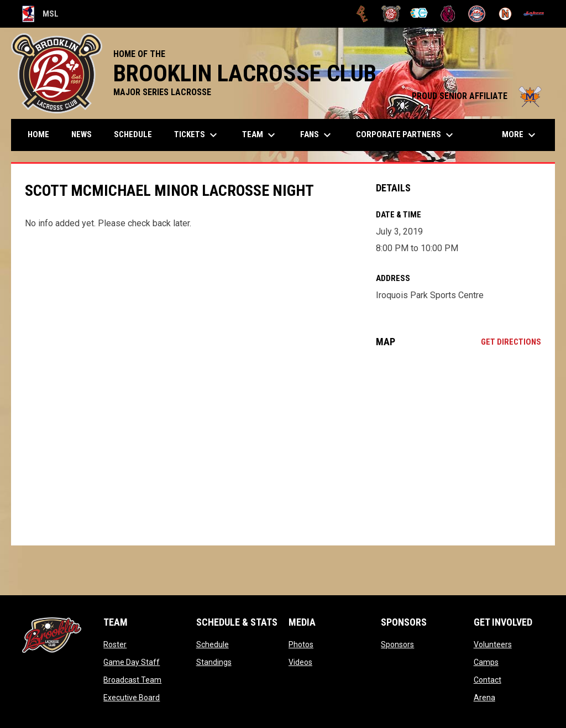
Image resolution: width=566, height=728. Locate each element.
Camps (486, 662)
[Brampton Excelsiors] (362, 14)
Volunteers (493, 644)
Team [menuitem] (260, 135)
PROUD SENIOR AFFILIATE (478, 96)
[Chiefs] (420, 14)
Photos (301, 644)
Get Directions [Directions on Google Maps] (511, 342)
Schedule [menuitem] (133, 134)
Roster (115, 644)
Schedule (213, 644)
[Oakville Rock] (477, 14)
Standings (214, 662)
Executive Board (132, 698)
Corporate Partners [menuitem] (406, 135)
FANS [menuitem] (317, 135)
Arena (484, 698)
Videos (300, 662)
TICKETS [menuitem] (197, 135)
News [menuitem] (82, 134)
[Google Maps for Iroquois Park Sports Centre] (458, 446)
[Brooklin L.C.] (391, 14)
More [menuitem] (520, 135)
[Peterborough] (534, 14)
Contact (488, 680)
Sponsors (397, 644)
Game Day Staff (132, 662)
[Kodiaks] (448, 14)
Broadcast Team (132, 680)
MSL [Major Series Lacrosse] (40, 14)
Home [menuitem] (38, 134)
